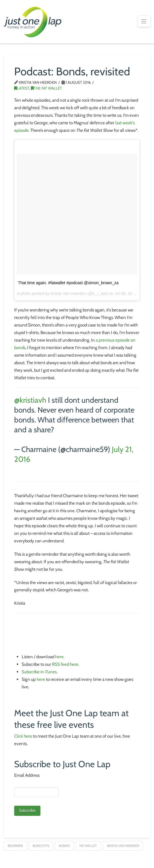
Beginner (15, 846)
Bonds (64, 846)
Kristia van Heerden (123, 846)
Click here (23, 736)
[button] (144, 21)
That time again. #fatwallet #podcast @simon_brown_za (68, 283)
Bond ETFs (41, 846)
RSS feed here (65, 664)
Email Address (27, 775)
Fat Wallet (88, 846)
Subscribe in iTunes (39, 672)
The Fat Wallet (46, 88)
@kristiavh (30, 400)
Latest (22, 88)
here (59, 657)
